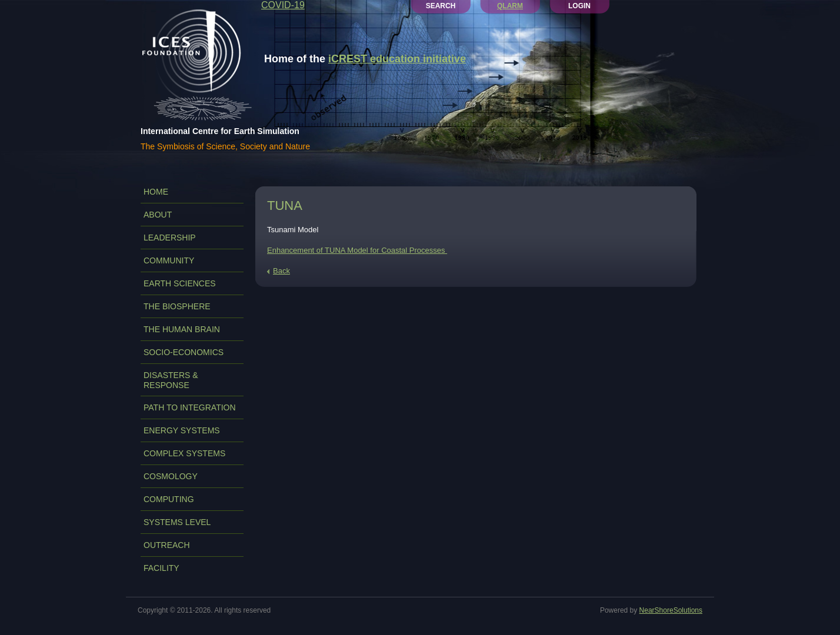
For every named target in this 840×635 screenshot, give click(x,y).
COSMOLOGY (171, 476)
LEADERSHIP (170, 238)
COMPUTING (169, 499)
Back (281, 271)
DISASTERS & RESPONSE (171, 380)
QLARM (510, 6)
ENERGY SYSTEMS (182, 430)
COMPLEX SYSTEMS (184, 453)
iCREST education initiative (397, 59)
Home (156, 192)
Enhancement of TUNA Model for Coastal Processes (357, 250)
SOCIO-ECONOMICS (184, 352)
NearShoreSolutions (671, 610)
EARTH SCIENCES (180, 283)
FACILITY (161, 568)
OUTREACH (167, 545)
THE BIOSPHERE (177, 306)
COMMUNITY (169, 260)
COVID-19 (283, 5)
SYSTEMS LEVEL (177, 522)
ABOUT (158, 215)
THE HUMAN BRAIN (182, 329)
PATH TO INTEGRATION (190, 407)
